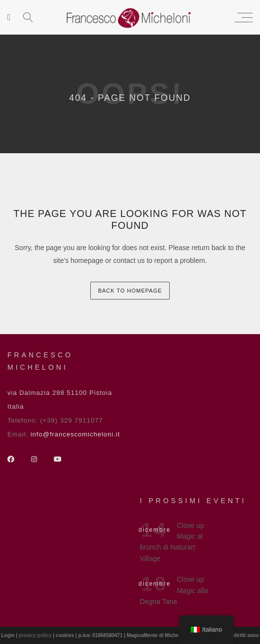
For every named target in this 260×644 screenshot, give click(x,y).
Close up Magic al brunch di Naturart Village (172, 542)
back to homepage (130, 291)
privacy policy (36, 635)
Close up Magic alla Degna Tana (174, 590)
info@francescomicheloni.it (75, 434)
